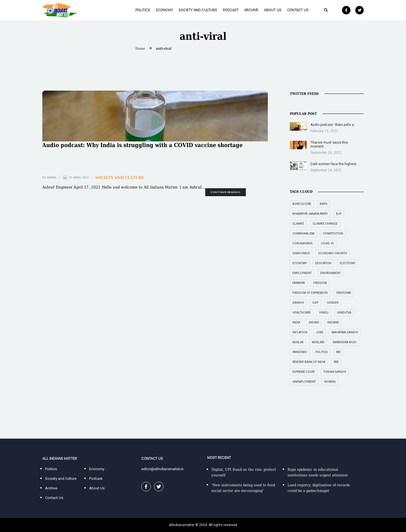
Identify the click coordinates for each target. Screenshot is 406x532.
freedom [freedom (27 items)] (320, 283)
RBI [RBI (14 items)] (338, 352)
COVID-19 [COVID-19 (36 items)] (327, 243)
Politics (143, 10)
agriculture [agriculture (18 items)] (302, 204)
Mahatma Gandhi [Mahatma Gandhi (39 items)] (345, 332)
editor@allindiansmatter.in (162, 469)
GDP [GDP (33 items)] (315, 303)
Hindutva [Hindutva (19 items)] (344, 313)
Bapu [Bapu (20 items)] (324, 204)
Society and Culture (198, 10)
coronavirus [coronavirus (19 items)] (302, 243)
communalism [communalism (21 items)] (303, 234)
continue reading (226, 192)
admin (51, 178)
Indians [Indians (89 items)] (333, 322)
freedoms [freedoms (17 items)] (344, 293)
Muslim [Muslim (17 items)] (298, 342)
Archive (251, 10)
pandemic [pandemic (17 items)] (300, 352)
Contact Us (298, 10)
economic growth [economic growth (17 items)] (333, 253)
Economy (164, 10)
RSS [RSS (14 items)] (336, 362)
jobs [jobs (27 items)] (319, 332)
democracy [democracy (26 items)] (301, 253)
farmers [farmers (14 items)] (299, 283)
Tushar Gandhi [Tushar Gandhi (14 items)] (335, 372)
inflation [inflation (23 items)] (300, 332)
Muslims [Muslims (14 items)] (318, 342)
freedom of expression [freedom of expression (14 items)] (310, 293)
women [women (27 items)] (330, 382)
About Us (273, 10)
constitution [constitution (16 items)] (333, 234)
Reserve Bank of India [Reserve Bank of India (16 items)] (309, 362)
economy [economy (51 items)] (300, 263)
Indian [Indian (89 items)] (314, 322)
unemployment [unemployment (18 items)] (304, 382)
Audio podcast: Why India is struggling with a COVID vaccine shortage (142, 145)
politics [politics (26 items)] (322, 352)
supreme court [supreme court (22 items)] (304, 372)
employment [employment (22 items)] (302, 273)
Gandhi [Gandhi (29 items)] (298, 303)
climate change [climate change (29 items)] (325, 224)
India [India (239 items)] (296, 322)
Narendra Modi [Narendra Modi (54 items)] (345, 342)
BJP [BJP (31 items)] (339, 214)
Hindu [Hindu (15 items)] (324, 313)
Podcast (231, 10)
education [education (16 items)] (323, 263)
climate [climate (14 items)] (298, 224)
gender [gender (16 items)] (333, 303)
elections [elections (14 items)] (347, 263)
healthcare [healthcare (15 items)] (302, 313)
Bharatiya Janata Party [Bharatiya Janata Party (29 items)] (310, 214)
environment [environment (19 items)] (330, 273)
